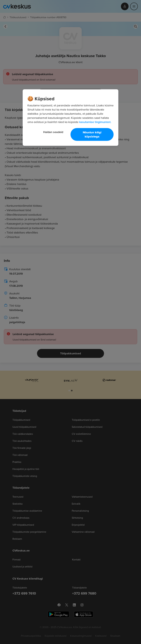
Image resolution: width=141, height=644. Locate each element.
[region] (70, 118)
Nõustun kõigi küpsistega (92, 134)
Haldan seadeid (53, 132)
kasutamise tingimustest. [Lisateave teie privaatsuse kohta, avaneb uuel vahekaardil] (95, 122)
